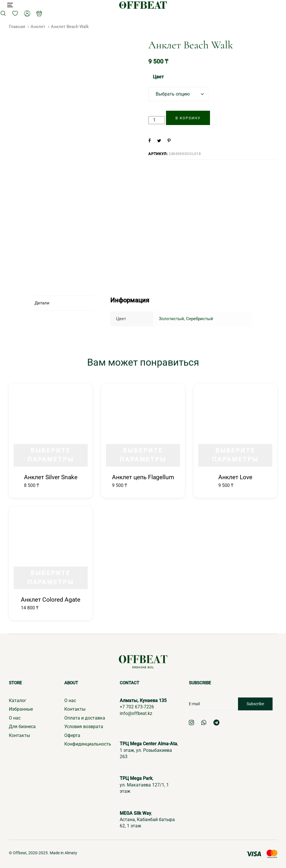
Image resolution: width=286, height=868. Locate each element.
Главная (17, 27)
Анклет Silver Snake (51, 477)
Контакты (19, 735)
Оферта (72, 735)
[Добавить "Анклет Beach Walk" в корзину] (188, 118)
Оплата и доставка (85, 718)
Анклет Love (235, 477)
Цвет (158, 77)
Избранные (21, 709)
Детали (42, 303)
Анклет (38, 27)
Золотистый (171, 319)
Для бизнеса (22, 727)
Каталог (18, 700)
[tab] (64, 303)
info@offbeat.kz (136, 713)
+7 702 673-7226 (137, 707)
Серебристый (200, 319)
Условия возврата (84, 727)
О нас (15, 718)
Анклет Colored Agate (51, 600)
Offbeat (20, 853)
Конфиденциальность (88, 744)
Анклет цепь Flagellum (143, 477)
